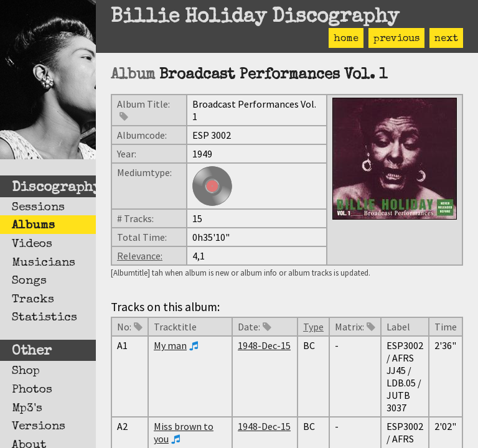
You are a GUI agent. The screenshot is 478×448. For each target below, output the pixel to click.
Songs (29, 281)
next (446, 39)
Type (313, 327)
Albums (33, 226)
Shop (26, 371)
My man (170, 345)
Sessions (38, 208)
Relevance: (140, 256)
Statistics (45, 318)
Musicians (44, 263)
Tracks (33, 300)
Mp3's (27, 409)
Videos (32, 245)
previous (396, 39)
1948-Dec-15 (264, 345)
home (346, 39)
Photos (32, 390)
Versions (39, 427)
